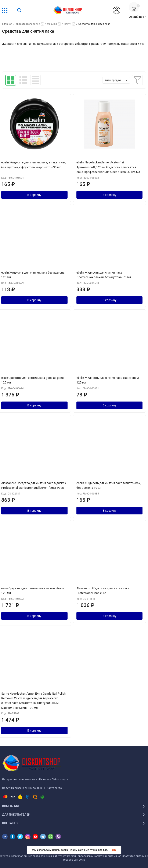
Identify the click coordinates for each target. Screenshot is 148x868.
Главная (7, 24)
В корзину (34, 195)
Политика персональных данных (22, 788)
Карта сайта (54, 788)
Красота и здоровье (28, 24)
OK (114, 850)
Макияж (52, 24)
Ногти (68, 24)
